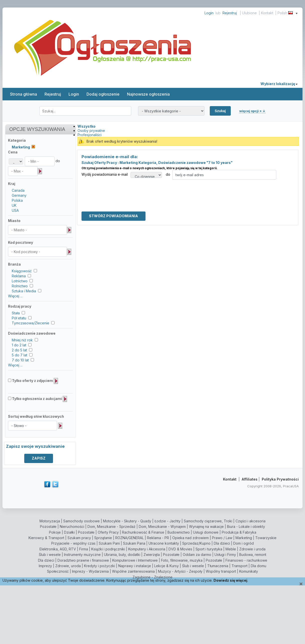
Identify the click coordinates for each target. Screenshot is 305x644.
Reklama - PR (158, 538)
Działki (69, 532)
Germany (19, 195)
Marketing (244, 538)
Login (209, 13)
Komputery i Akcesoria (147, 549)
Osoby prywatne (91, 131)
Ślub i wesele (50, 555)
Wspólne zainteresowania (133, 571)
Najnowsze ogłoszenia (148, 94)
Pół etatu (19, 318)
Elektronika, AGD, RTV (58, 549)
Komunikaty (249, 571)
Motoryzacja (50, 521)
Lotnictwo (20, 281)
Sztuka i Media (24, 291)
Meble (231, 549)
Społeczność (58, 571)
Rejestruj (230, 13)
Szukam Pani (109, 543)
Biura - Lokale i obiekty (246, 526)
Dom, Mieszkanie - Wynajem (162, 526)
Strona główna (23, 94)
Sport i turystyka (209, 549)
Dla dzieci (222, 543)
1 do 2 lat (19, 345)
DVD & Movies (180, 549)
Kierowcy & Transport (46, 538)
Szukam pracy (79, 538)
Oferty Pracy (108, 532)
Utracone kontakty (164, 543)
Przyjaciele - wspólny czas (73, 543)
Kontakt (267, 13)
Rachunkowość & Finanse (143, 532)
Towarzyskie (266, 538)
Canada (18, 190)
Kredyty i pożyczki (99, 566)
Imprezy (45, 566)
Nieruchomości (72, 526)
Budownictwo (179, 532)
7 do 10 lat (20, 360)
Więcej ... (15, 296)
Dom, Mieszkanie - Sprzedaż (111, 526)
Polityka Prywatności (280, 479)
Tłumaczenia (218, 566)
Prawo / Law (222, 538)
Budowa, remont (253, 555)
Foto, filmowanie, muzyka (182, 560)
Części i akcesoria (250, 521)
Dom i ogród (243, 543)
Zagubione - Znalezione (152, 577)
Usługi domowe (206, 532)
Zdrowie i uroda (252, 549)
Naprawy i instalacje (135, 566)
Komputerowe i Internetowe (135, 560)
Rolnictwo (20, 286)
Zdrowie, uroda (68, 566)
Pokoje (55, 532)
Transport (239, 566)
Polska (17, 200)
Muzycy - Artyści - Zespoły (180, 571)
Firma (84, 549)
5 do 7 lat (19, 355)
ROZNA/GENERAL (129, 538)
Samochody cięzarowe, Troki (208, 521)
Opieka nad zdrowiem (190, 538)
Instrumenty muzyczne (82, 555)
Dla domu (258, 566)
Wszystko (86, 126)
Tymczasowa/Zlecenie (30, 323)
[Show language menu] (297, 13)
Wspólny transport (221, 571)
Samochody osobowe (81, 521)
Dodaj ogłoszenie (103, 94)
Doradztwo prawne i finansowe (83, 560)
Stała (16, 313)
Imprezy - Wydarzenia (90, 571)
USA (15, 210)
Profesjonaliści (89, 135)
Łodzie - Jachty (167, 521)
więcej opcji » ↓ (252, 111)
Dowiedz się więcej (230, 580)
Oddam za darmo (197, 555)
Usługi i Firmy (225, 555)
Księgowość (22, 271)
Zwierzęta (152, 555)
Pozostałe (48, 526)
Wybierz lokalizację (279, 84)
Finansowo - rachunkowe (246, 560)
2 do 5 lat (19, 350)
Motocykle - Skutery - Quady (127, 521)
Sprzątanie (103, 538)
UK (14, 205)
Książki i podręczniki (108, 549)
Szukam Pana (134, 543)
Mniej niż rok (22, 340)
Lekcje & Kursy (166, 566)
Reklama (19, 276)
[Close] (301, 584)
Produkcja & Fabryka (239, 532)
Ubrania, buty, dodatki (122, 555)
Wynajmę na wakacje (206, 526)
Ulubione (249, 13)
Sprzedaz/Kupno (196, 543)
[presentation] (119, 189)
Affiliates (250, 479)
